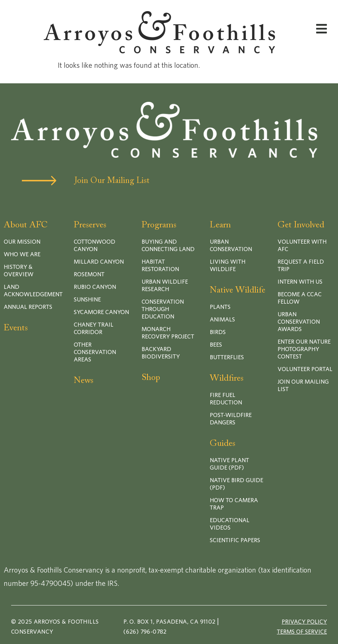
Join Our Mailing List (112, 181)
